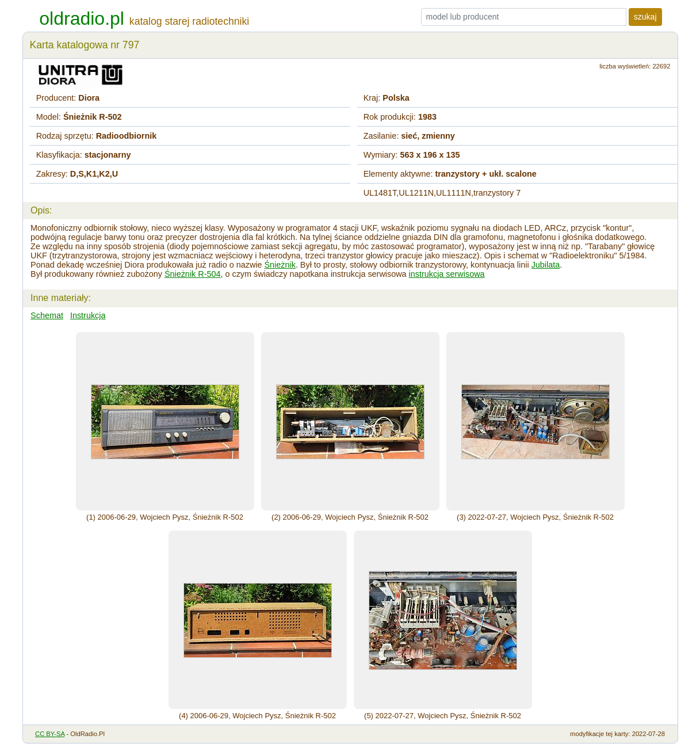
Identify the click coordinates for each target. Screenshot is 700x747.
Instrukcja (88, 315)
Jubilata (546, 265)
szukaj (645, 17)
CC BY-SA (50, 734)
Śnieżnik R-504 (193, 274)
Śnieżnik (280, 265)
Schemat (47, 315)
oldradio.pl (82, 18)
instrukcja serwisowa (447, 274)
